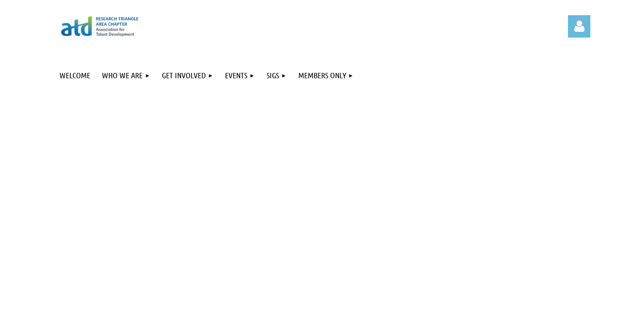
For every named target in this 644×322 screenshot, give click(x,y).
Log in (579, 26)
